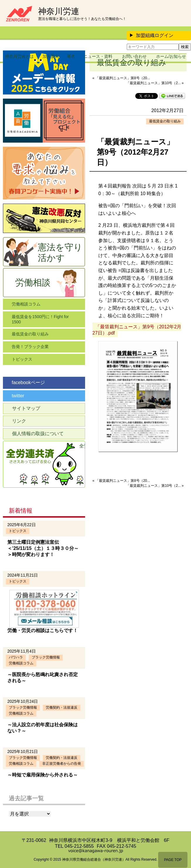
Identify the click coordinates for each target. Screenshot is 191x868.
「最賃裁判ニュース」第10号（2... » (155, 83)
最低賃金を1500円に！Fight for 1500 (40, 319)
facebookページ (28, 383)
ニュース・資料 (98, 56)
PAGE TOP (173, 860)
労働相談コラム (26, 304)
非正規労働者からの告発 (62, 764)
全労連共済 (82, 446)
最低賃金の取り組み (165, 121)
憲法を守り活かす (60, 253)
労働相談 (33, 282)
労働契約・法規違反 (62, 707)
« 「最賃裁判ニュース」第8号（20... (121, 78)
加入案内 (51, 56)
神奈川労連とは (19, 56)
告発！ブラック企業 (30, 347)
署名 (71, 56)
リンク (19, 421)
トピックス (22, 359)
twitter (18, 396)
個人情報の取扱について (38, 434)
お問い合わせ (134, 56)
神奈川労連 (59, 11)
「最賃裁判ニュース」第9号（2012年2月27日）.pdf (137, 330)
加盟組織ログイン (152, 35)
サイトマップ (26, 408)
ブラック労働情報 (46, 657)
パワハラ (16, 657)
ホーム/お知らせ (171, 56)
